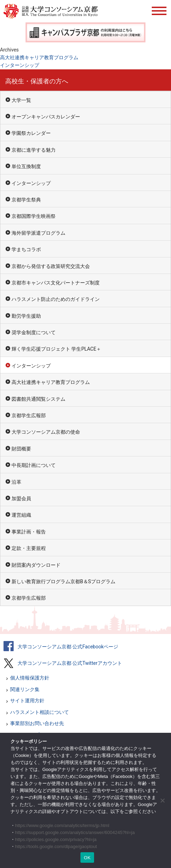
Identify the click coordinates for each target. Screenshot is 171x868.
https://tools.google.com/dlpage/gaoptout (56, 846)
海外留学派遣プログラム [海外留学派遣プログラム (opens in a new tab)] (38, 233)
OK (87, 858)
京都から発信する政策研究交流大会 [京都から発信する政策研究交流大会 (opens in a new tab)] (51, 266)
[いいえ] (162, 800)
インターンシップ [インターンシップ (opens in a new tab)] (20, 65)
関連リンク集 (25, 689)
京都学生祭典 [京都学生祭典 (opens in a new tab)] (26, 200)
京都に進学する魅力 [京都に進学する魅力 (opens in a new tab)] (34, 150)
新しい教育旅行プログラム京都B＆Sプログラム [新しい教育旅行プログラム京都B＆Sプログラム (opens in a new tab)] (63, 581)
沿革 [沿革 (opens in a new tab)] (16, 482)
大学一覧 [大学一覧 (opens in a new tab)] (21, 100)
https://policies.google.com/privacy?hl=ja (56, 839)
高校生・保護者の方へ (37, 81)
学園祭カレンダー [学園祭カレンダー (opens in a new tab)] (31, 133)
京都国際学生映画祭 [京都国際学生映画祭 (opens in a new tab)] (34, 216)
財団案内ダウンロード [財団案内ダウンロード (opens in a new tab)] (36, 565)
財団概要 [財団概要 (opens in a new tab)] (21, 449)
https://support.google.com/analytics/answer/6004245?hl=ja (75, 832)
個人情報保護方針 (30, 678)
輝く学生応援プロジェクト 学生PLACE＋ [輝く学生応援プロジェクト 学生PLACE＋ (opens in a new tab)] (56, 349)
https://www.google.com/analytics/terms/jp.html (62, 825)
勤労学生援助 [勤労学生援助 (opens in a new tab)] (26, 316)
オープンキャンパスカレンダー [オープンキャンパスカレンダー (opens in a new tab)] (46, 117)
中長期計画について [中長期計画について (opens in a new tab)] (34, 465)
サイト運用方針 (27, 701)
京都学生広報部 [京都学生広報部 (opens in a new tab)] (29, 415)
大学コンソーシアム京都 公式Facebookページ (68, 647)
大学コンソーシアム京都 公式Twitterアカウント (70, 663)
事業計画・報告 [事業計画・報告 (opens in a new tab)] (29, 532)
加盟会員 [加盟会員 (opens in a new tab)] (21, 498)
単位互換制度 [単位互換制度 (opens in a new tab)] (26, 166)
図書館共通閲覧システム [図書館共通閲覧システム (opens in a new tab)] (38, 399)
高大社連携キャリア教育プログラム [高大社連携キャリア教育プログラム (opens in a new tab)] (39, 57)
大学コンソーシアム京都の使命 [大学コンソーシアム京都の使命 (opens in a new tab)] (46, 432)
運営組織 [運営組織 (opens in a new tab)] (21, 515)
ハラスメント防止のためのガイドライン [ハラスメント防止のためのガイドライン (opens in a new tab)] (56, 299)
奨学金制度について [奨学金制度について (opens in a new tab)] (34, 332)
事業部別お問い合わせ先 (37, 723)
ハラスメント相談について (40, 712)
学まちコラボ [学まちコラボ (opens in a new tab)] (26, 249)
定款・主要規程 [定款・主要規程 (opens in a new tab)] (29, 548)
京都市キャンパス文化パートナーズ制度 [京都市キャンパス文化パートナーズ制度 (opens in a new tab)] (56, 283)
